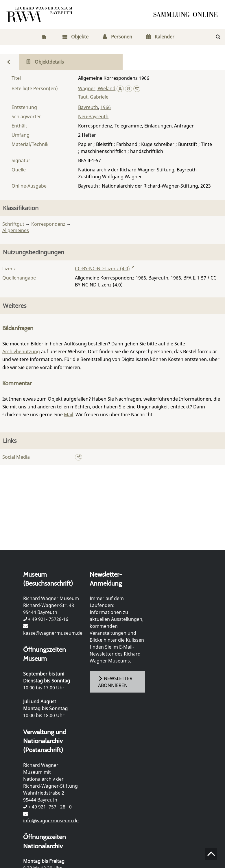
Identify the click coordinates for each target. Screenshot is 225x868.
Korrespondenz (48, 224)
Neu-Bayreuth (93, 116)
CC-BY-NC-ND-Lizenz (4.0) (102, 269)
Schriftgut (13, 224)
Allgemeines (16, 230)
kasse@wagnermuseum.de (53, 633)
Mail (69, 414)
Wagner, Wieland (97, 88)
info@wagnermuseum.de (51, 821)
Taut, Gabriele (93, 97)
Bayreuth (88, 107)
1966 (106, 107)
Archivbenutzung (21, 351)
